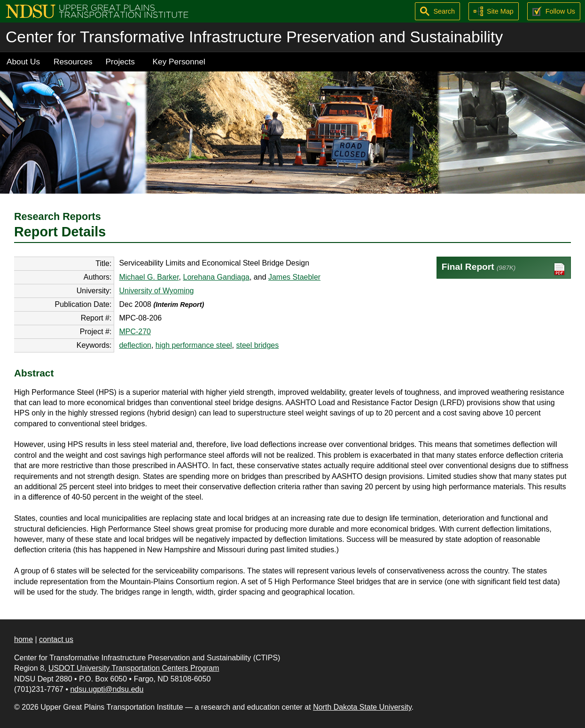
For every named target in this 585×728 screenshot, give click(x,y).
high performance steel (194, 345)
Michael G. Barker (149, 277)
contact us (56, 639)
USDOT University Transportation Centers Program (134, 668)
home (23, 639)
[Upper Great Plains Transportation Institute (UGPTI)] (97, 11)
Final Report (504, 269)
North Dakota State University (362, 707)
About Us (23, 62)
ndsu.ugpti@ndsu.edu (107, 689)
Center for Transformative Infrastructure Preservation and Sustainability (254, 37)
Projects (120, 62)
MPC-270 (135, 332)
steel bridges (257, 345)
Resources (73, 62)
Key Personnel (179, 62)
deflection (135, 345)
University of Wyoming (156, 291)
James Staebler (294, 277)
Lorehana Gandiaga (216, 277)
